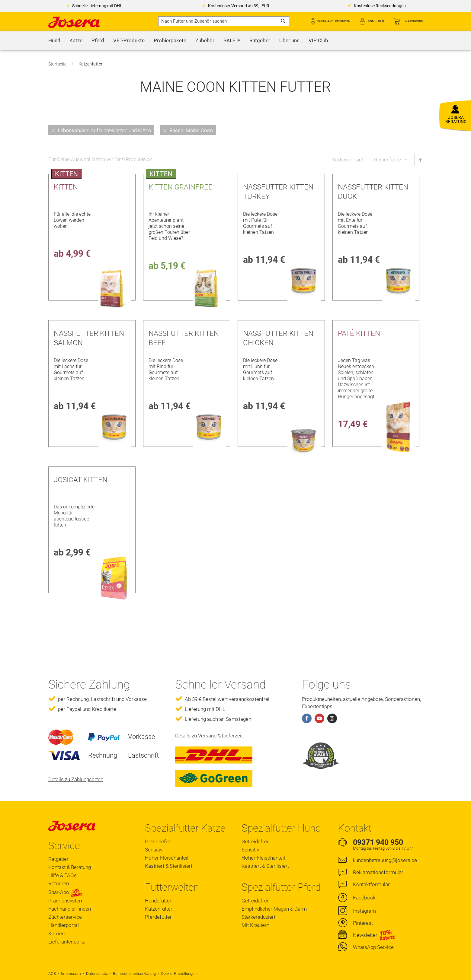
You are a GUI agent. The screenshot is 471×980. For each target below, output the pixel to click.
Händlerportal (64, 925)
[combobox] (224, 21)
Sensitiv (154, 850)
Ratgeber (58, 859)
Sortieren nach (348, 160)
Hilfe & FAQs (62, 875)
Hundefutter (158, 901)
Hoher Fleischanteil (167, 858)
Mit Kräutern (255, 925)
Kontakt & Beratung (70, 867)
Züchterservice (65, 917)
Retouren (59, 883)
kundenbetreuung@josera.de (385, 860)
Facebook (364, 898)
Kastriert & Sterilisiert (169, 866)
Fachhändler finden (334, 21)
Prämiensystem (66, 901)
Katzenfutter (159, 909)
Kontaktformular (371, 884)
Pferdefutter (158, 917)
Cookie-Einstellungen (179, 974)
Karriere (57, 934)
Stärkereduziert (258, 917)
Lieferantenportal (67, 942)
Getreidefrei (158, 842)
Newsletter (365, 935)
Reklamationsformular (378, 872)
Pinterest (363, 923)
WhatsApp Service (373, 947)
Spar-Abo (65, 892)
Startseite (58, 64)
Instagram (364, 911)
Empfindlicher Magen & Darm (274, 909)
